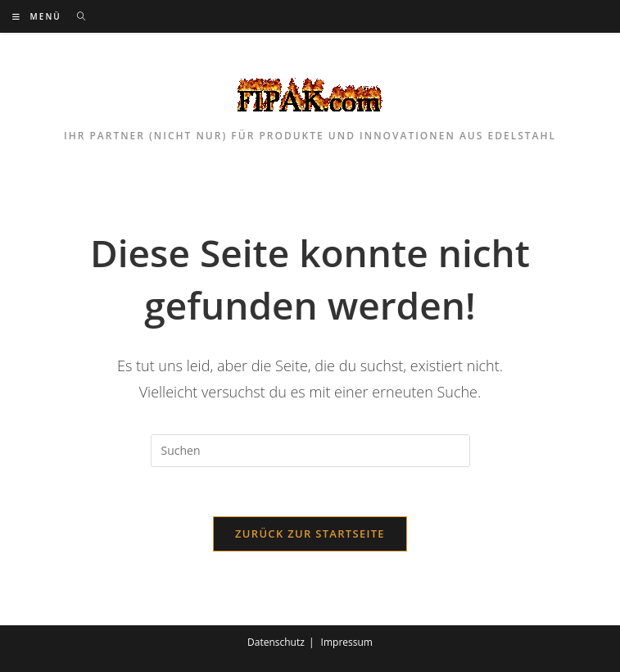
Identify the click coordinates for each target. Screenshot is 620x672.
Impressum (347, 642)
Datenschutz (276, 642)
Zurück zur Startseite (310, 534)
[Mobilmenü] (38, 16)
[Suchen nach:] (76, 16)
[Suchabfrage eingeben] (310, 451)
